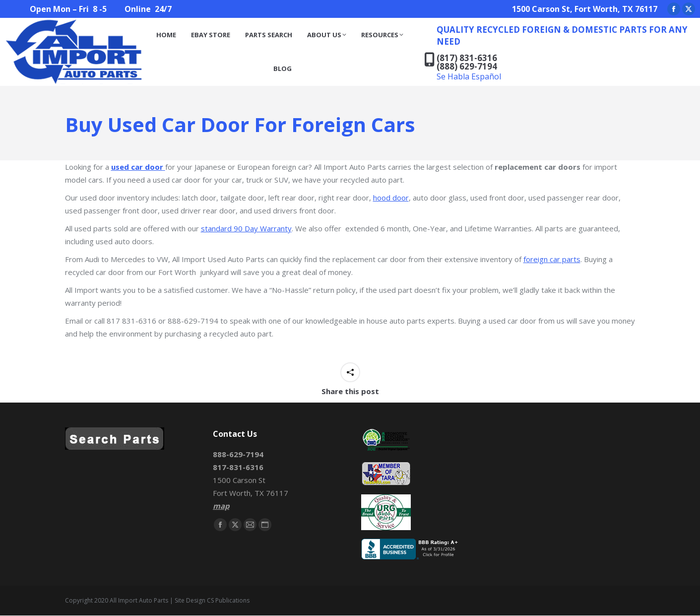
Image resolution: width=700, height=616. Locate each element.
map (221, 506)
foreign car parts (552, 259)
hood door (391, 198)
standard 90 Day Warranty (246, 228)
